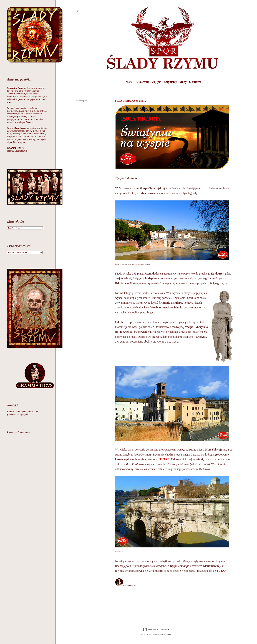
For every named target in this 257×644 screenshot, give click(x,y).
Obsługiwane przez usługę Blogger (156, 630)
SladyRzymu (18, 414)
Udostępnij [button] (82, 101)
